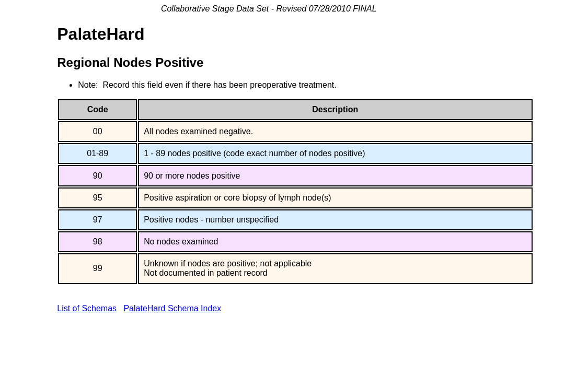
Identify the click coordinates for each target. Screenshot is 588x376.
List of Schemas (87, 308)
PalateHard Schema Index (172, 308)
